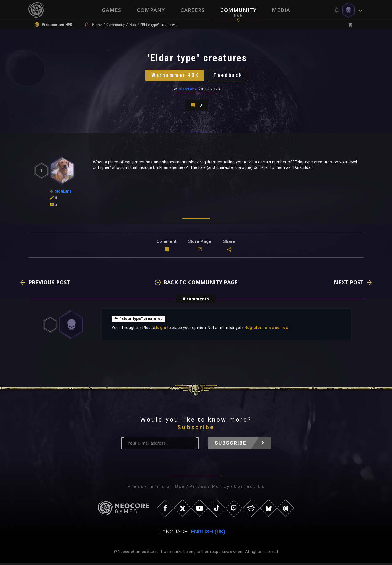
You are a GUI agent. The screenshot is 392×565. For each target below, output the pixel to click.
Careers (193, 10)
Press (136, 488)
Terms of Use (166, 488)
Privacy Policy (209, 488)
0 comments (196, 301)
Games (112, 10)
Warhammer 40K (175, 76)
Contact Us (249, 488)
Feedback (229, 76)
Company (151, 10)
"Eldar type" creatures (139, 321)
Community (238, 10)
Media (281, 10)
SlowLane (188, 90)
